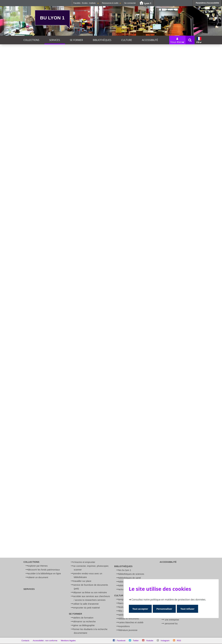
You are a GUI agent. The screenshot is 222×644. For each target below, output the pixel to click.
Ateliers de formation (83, 618)
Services (55, 40)
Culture (127, 40)
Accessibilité (150, 40)
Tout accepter (141, 609)
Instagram (165, 641)
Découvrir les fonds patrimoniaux (44, 570)
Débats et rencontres (129, 619)
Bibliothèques (102, 40)
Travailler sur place (82, 581)
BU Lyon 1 (52, 18)
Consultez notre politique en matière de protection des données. (169, 599)
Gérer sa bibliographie (84, 625)
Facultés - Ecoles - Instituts (86, 3)
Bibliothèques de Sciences (131, 574)
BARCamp (123, 603)
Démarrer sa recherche (84, 622)
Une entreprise (172, 620)
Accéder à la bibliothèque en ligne (44, 574)
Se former (76, 40)
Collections (31, 40)
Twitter (136, 641)
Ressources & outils (111, 3)
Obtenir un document (38, 577)
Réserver (93, 205)
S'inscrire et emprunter (84, 562)
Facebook (121, 641)
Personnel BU (171, 624)
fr (199, 40)
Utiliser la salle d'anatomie (86, 604)
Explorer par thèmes (38, 566)
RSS (179, 641)
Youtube (150, 641)
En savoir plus (193, 438)
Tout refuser (189, 609)
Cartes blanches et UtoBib (131, 622)
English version (172, 438)
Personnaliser (165, 609)
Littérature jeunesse (128, 630)
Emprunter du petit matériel (86, 608)
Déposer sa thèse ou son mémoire (90, 592)
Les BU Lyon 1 (125, 570)
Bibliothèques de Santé (130, 578)
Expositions (124, 626)
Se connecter (130, 3)
